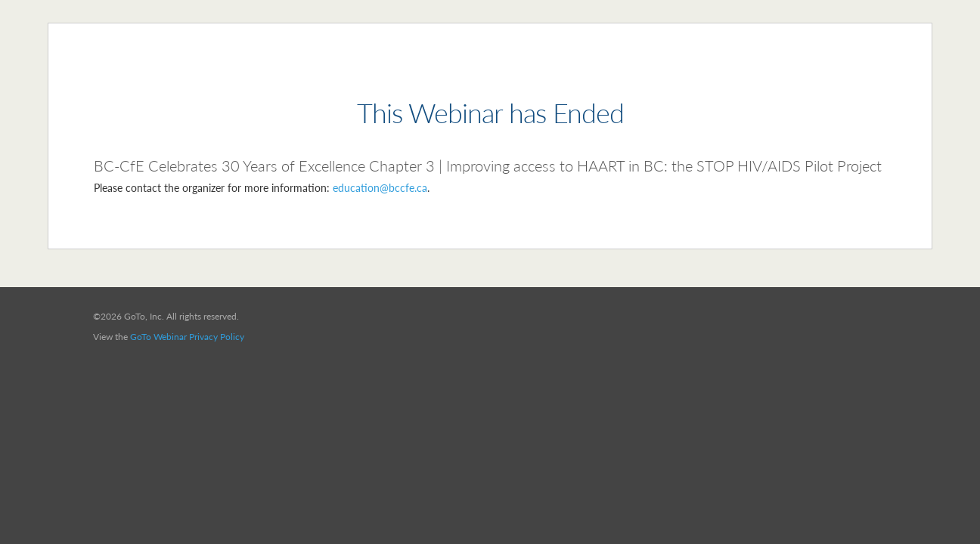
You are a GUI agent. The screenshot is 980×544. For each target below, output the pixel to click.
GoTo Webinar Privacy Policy (187, 337)
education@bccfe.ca (380, 188)
